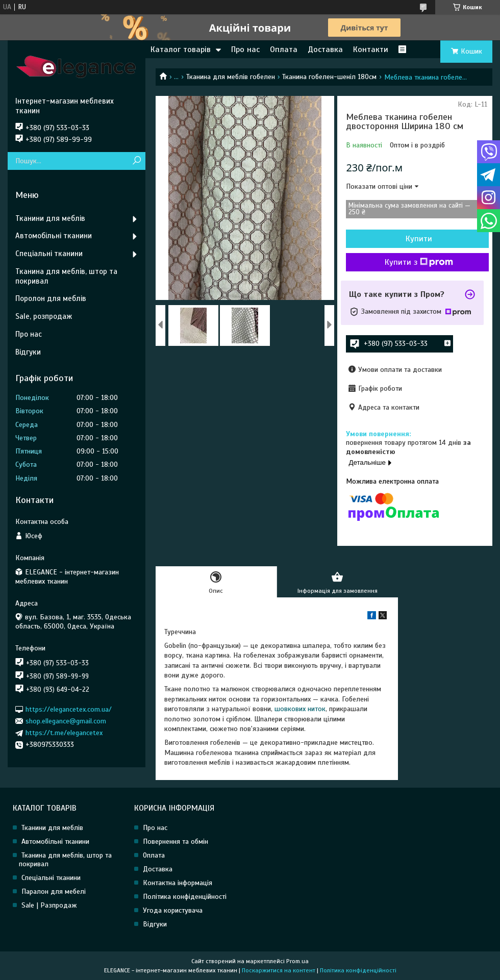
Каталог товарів (181, 49)
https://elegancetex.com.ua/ (69, 709)
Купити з (419, 262)
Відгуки (28, 352)
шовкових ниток (300, 709)
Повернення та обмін (176, 841)
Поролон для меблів (51, 298)
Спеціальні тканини (49, 254)
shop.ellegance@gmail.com (66, 721)
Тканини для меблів (50, 218)
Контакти (371, 49)
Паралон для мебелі (54, 891)
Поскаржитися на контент (279, 970)
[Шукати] (136, 161)
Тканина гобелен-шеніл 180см (329, 77)
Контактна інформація (178, 883)
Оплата (284, 49)
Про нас (245, 49)
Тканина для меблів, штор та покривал (66, 276)
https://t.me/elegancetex (64, 733)
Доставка (325, 49)
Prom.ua (297, 961)
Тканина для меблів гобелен (231, 77)
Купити (419, 239)
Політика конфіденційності (185, 897)
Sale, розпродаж (44, 316)
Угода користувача (173, 910)
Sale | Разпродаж (49, 905)
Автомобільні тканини (54, 236)
